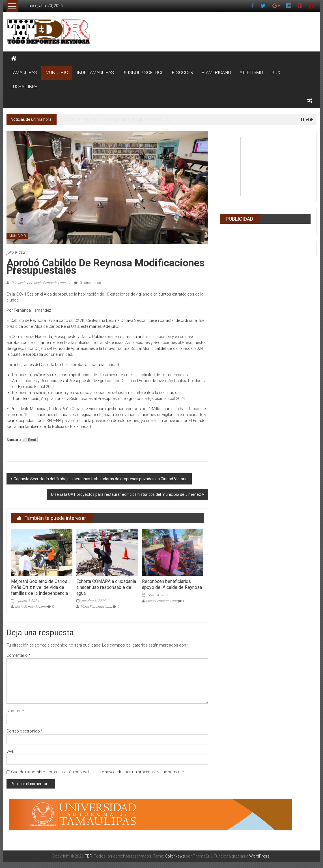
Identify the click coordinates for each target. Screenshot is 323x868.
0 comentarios (88, 283)
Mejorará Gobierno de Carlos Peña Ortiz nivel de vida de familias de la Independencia (39, 587)
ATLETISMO (251, 73)
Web (10, 751)
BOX (276, 73)
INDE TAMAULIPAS (95, 73)
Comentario (19, 655)
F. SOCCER (183, 73)
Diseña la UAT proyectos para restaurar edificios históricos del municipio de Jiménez (126, 494)
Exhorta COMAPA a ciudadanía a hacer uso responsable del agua (106, 587)
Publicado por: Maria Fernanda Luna (38, 283)
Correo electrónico (25, 731)
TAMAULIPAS (24, 73)
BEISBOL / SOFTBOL (143, 73)
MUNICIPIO (57, 73)
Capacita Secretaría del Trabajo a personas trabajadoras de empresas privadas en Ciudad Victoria (101, 479)
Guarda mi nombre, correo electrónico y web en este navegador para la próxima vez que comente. (98, 772)
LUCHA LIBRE (24, 87)
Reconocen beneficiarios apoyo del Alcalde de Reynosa (172, 584)
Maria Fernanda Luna (31, 607)
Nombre (15, 711)
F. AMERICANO (216, 73)
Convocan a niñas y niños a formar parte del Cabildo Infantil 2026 (115, 119)
